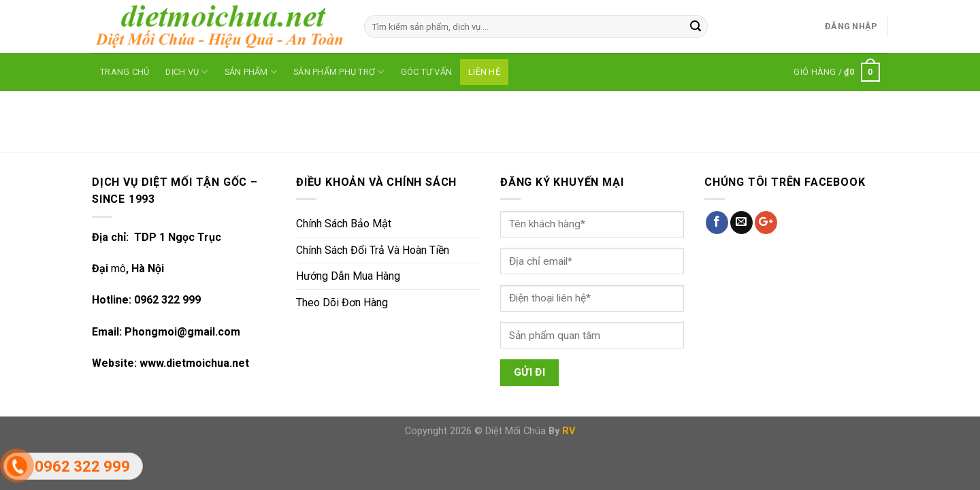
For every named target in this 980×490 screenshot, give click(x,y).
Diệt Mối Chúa (516, 431)
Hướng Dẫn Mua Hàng (348, 276)
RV (569, 431)
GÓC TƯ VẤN (427, 72)
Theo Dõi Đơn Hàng (342, 303)
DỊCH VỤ (186, 72)
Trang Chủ (125, 72)
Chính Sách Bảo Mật (344, 224)
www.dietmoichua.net (194, 363)
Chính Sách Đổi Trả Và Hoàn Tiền (373, 250)
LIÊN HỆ (484, 72)
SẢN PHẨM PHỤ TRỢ (339, 72)
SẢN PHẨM (251, 72)
